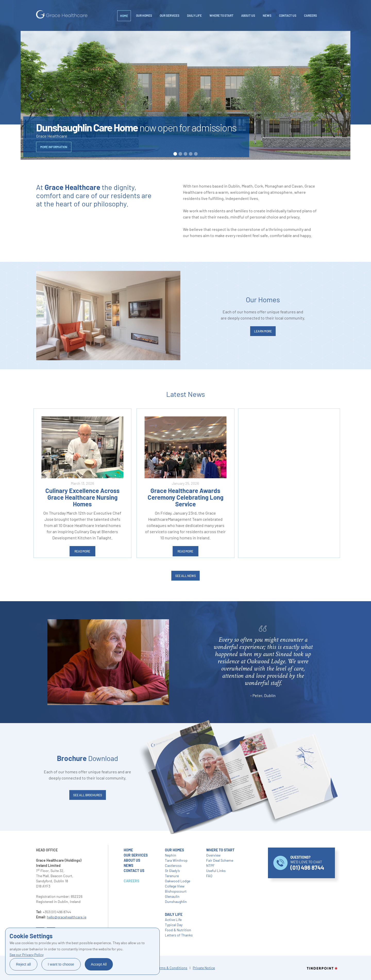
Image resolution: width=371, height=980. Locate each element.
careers (310, 15)
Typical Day (174, 925)
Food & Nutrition (178, 930)
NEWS (267, 15)
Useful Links (216, 871)
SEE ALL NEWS (185, 576)
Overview (213, 855)
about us (132, 860)
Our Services (170, 15)
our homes (174, 850)
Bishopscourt (176, 891)
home (128, 850)
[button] (31, 95)
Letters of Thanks (179, 935)
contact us (134, 871)
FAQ (209, 876)
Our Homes (144, 15)
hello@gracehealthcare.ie (67, 917)
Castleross (173, 865)
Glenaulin (172, 896)
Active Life (173, 920)
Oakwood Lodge (178, 881)
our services (136, 855)
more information (54, 147)
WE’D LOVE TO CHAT (307, 863)
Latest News (185, 394)
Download (87, 758)
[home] (62, 15)
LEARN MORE (263, 331)
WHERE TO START (221, 15)
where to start (220, 850)
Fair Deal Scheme (220, 860)
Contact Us (288, 15)
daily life (194, 15)
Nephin (171, 855)
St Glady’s (172, 871)
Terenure (172, 876)
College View (175, 886)
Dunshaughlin (176, 902)
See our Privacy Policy (27, 955)
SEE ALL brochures (88, 795)
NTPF (210, 865)
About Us (248, 15)
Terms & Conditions (172, 968)
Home (124, 16)
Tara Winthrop (176, 860)
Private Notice (204, 968)
